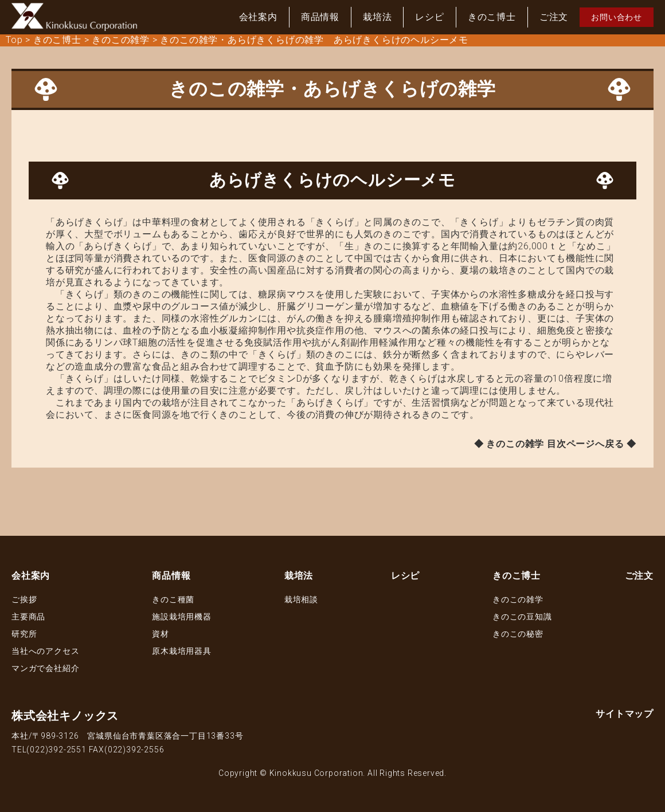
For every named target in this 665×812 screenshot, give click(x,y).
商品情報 (320, 17)
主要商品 (28, 617)
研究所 (24, 634)
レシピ (429, 17)
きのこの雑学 (518, 599)
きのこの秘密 (518, 634)
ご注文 (554, 17)
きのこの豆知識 (522, 617)
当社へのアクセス (45, 651)
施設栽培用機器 (182, 617)
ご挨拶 (24, 599)
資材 (161, 634)
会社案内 (258, 17)
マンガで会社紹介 (45, 668)
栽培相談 (301, 599)
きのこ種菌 (173, 599)
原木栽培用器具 (182, 651)
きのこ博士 (492, 17)
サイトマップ (625, 714)
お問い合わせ (617, 17)
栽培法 (377, 17)
